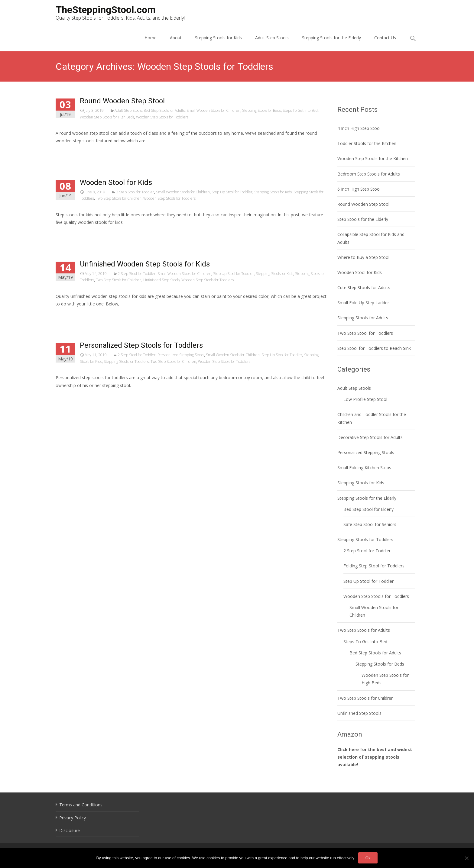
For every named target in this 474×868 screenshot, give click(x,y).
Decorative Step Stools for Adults (370, 437)
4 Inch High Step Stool (359, 128)
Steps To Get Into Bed (300, 110)
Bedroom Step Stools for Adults (369, 174)
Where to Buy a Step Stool (363, 257)
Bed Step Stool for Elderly (368, 509)
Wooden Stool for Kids (116, 182)
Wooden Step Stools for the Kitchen (373, 158)
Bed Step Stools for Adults (164, 110)
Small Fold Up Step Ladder (363, 303)
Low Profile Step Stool (365, 399)
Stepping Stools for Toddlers (126, 361)
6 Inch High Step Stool (359, 189)
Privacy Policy (73, 818)
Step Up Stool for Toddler (232, 192)
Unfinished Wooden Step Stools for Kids (145, 264)
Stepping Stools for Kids (218, 38)
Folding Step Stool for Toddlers (374, 566)
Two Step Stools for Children (119, 198)
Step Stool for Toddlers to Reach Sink (374, 348)
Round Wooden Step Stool (122, 101)
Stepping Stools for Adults (363, 318)
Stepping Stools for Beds (261, 110)
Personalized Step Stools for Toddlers (141, 345)
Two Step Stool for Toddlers (365, 333)
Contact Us (385, 38)
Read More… (69, 152)
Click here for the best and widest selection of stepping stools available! (375, 757)
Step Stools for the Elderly (363, 219)
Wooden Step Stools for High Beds (107, 117)
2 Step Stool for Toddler (135, 192)
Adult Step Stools (272, 38)
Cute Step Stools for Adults (364, 287)
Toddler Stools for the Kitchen (367, 143)
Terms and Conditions (81, 805)
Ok (368, 858)
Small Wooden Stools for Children (213, 110)
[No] (466, 858)
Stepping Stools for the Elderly (331, 38)
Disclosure (70, 830)
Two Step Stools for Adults (364, 630)
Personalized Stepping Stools (181, 355)
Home (151, 38)
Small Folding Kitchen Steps (364, 468)
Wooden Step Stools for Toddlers (162, 117)
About (176, 38)
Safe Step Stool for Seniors (370, 524)
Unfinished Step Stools (161, 280)
